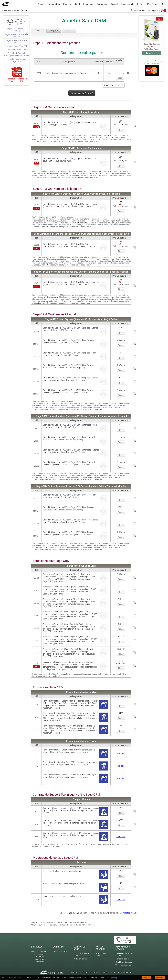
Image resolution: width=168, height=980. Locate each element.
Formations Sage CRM (16, 50)
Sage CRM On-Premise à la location (16, 36)
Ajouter (121, 130)
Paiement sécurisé (60, 951)
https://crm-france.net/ (127, 972)
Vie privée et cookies (123, 964)
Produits (67, 4)
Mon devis (121, 753)
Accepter (160, 978)
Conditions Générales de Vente (124, 954)
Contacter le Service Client (81, 954)
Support (114, 4)
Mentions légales (122, 958)
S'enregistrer (153, 11)
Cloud (77, 4)
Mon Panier (152, 4)
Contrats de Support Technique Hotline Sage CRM (16, 54)
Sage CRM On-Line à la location (16, 30)
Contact (140, 4)
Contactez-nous (128, 912)
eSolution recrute (80, 958)
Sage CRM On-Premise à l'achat (16, 42)
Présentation (54, 4)
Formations (102, 4)
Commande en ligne (39, 951)
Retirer (120, 78)
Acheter (150, 53)
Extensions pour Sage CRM (16, 46)
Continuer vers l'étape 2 (82, 93)
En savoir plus (114, 978)
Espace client (139, 11)
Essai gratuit (127, 4)
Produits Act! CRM (101, 954)
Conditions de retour (124, 961)
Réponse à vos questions (40, 960)
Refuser (147, 978)
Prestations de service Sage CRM (16, 60)
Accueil (41, 4)
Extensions (88, 4)
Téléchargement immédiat (40, 955)
